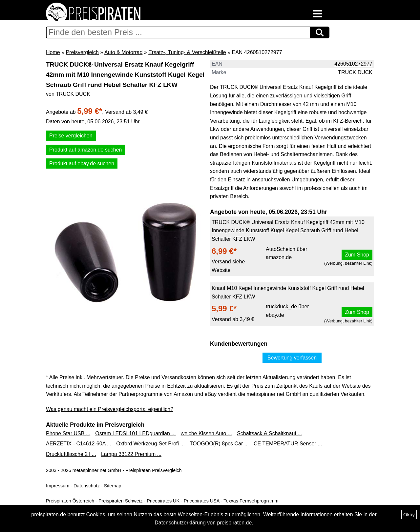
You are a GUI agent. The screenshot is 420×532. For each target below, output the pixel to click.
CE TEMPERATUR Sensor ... (288, 444)
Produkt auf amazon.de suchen (85, 150)
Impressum (58, 486)
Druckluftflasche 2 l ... (71, 454)
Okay (409, 514)
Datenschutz (87, 486)
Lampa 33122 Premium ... (131, 454)
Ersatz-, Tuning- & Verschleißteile (187, 52)
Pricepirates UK (163, 501)
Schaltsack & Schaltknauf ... (269, 433)
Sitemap (113, 486)
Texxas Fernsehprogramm (251, 501)
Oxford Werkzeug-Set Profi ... (150, 444)
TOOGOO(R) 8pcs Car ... (219, 444)
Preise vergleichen (71, 136)
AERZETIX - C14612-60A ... (79, 444)
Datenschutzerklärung (180, 523)
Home (53, 52)
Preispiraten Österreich (70, 501)
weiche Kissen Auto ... (207, 433)
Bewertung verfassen (292, 358)
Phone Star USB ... (68, 433)
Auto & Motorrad (124, 52)
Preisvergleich (82, 52)
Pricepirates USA (202, 501)
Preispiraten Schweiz (120, 501)
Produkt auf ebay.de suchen (82, 164)
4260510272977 (353, 64)
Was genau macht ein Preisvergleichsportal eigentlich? (110, 409)
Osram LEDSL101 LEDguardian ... (135, 433)
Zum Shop (357, 255)
